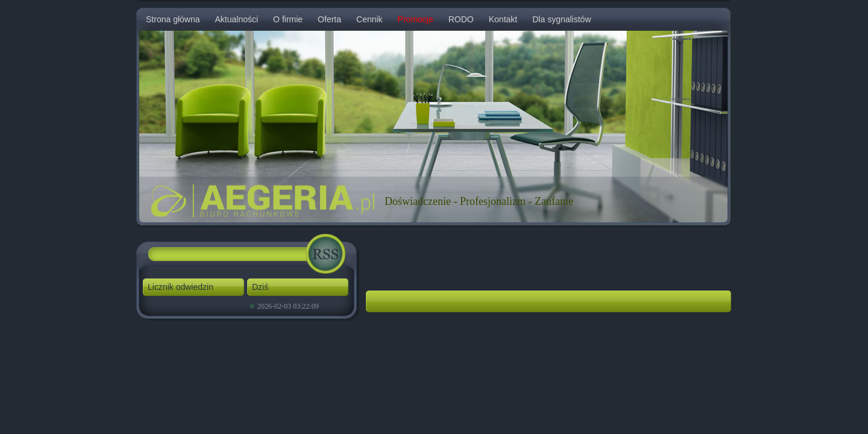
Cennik (370, 19)
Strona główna (173, 19)
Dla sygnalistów (561, 19)
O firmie (288, 19)
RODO (461, 19)
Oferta (329, 19)
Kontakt (503, 19)
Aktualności (237, 19)
